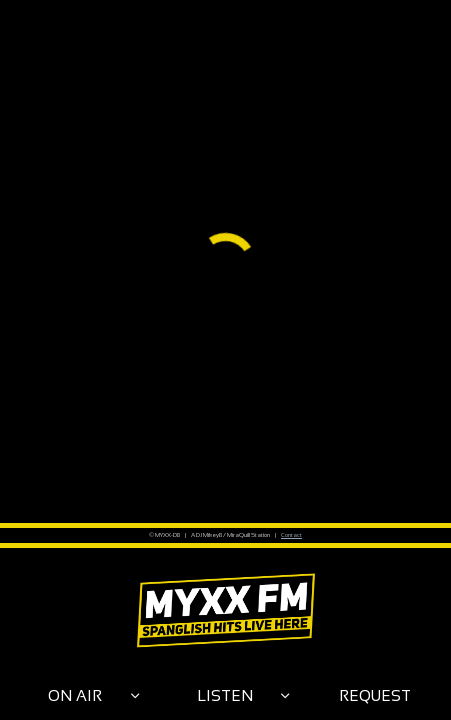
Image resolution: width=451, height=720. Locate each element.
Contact (291, 535)
